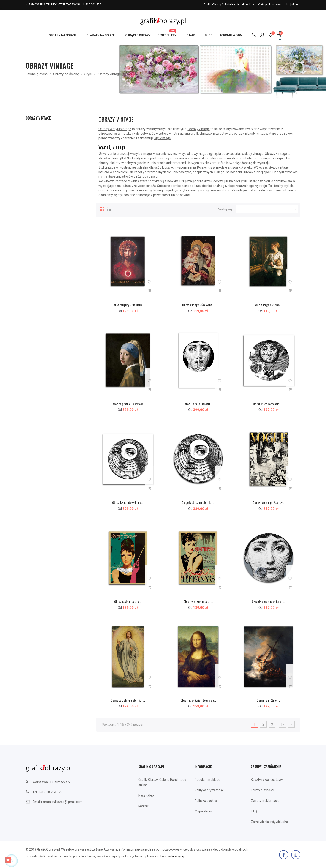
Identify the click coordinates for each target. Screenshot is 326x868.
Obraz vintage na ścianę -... (269, 305)
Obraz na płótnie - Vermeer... (128, 404)
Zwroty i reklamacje (265, 801)
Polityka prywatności (209, 790)
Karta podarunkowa (270, 5)
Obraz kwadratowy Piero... (128, 502)
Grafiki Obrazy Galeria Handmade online (229, 5)
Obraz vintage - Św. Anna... (198, 305)
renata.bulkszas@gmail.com (62, 802)
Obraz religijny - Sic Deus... (128, 305)
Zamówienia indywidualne (270, 822)
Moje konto (293, 5)
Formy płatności (262, 790)
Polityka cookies (206, 801)
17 (283, 724)
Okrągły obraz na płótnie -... (198, 502)
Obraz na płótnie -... (269, 700)
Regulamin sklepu (207, 780)
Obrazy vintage (38, 118)
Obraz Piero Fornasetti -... (198, 404)
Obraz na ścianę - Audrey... (269, 502)
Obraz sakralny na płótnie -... (128, 700)
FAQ (254, 811)
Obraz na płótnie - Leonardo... (198, 700)
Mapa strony (204, 811)
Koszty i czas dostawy (267, 780)
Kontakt (144, 806)
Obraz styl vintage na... (128, 601)
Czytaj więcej (175, 856)
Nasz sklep (146, 795)
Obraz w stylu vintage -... (198, 601)
